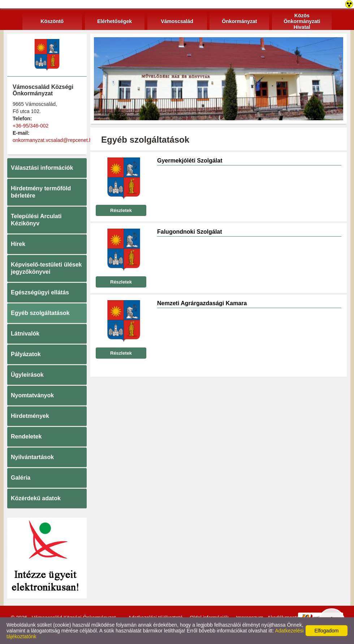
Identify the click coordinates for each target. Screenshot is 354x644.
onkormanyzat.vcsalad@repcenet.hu (54, 140)
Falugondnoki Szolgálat (190, 232)
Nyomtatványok (32, 395)
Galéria (21, 478)
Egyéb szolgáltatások (40, 313)
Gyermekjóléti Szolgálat (190, 161)
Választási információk (42, 168)
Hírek (18, 244)
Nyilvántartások (32, 457)
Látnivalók (25, 334)
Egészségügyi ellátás (40, 292)
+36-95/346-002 (31, 126)
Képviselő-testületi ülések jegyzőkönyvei (46, 268)
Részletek (121, 210)
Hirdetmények (30, 416)
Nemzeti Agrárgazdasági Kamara (202, 303)
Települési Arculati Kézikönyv (36, 220)
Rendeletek (26, 436)
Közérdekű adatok (36, 498)
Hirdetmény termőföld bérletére (41, 192)
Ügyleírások (27, 375)
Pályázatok (26, 354)
